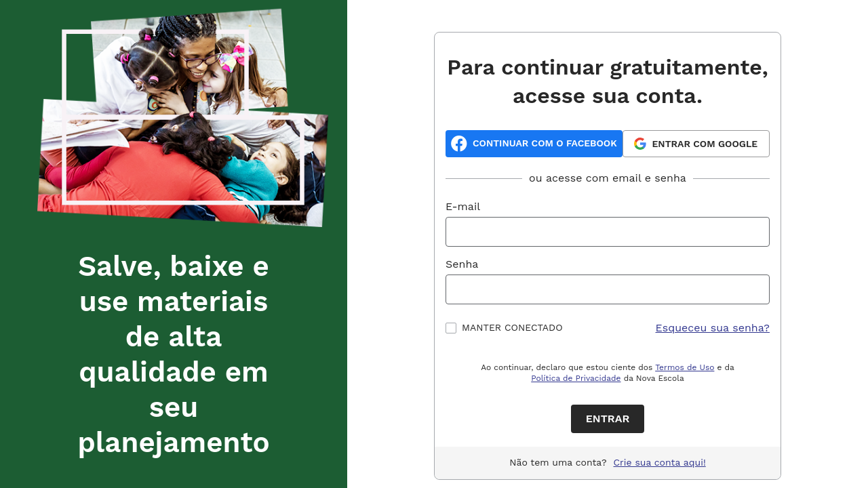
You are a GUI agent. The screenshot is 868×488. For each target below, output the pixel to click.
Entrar (608, 419)
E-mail (463, 206)
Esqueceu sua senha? (713, 328)
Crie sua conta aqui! (660, 462)
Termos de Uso (685, 367)
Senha (462, 264)
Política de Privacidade (576, 378)
